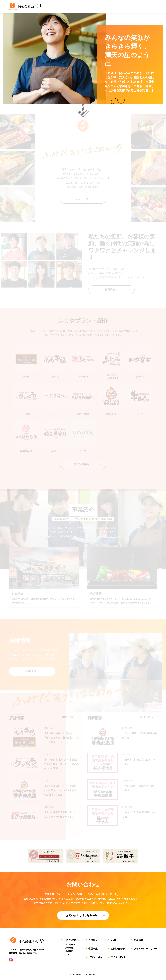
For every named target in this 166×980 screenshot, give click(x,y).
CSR (113, 940)
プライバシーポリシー (145, 949)
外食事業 (93, 940)
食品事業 (93, 949)
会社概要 (69, 951)
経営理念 (69, 948)
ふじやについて (72, 940)
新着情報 (139, 940)
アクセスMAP (118, 957)
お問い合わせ (118, 949)
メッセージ (70, 945)
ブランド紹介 (95, 957)
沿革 (67, 955)
